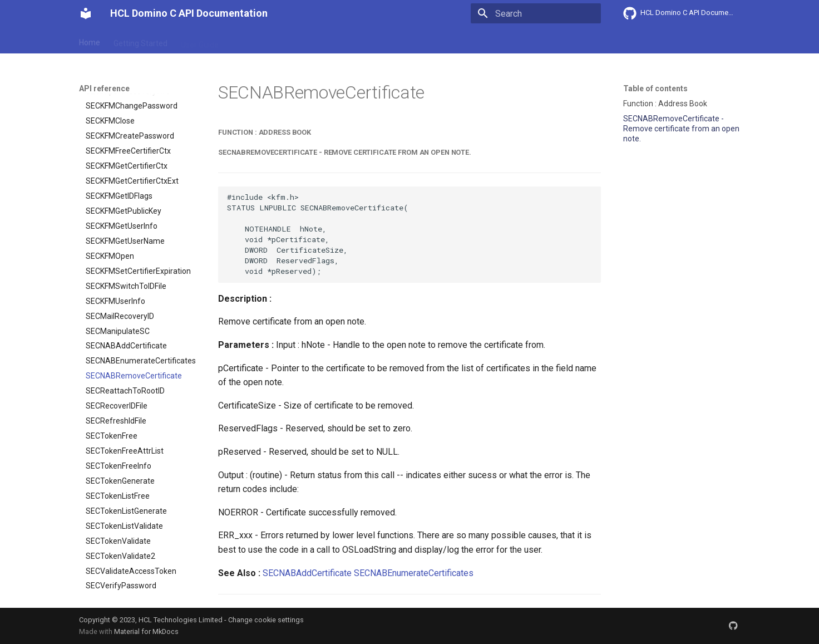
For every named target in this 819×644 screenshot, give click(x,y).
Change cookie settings (266, 620)
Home (90, 41)
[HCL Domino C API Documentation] (86, 13)
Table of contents (655, 89)
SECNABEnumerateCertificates (414, 573)
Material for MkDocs (146, 631)
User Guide (200, 41)
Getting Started (140, 41)
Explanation (253, 41)
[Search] (536, 13)
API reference (311, 41)
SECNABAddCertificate (307, 573)
